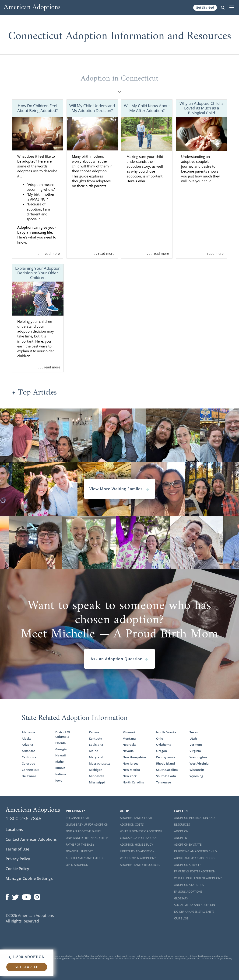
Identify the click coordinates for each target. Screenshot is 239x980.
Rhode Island (165, 763)
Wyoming (196, 776)
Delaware (29, 776)
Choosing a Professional (139, 838)
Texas (194, 732)
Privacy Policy (18, 859)
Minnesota (97, 776)
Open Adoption (77, 865)
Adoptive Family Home (136, 818)
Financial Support (79, 851)
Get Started (205, 7)
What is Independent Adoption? (198, 878)
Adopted (181, 838)
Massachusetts (100, 763)
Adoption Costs (132, 825)
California (29, 757)
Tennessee (163, 782)
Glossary (181, 898)
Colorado (28, 763)
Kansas (94, 732)
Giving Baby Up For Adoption (87, 825)
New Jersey (130, 763)
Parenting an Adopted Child (195, 851)
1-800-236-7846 (23, 818)
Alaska (27, 738)
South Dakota (166, 776)
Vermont (196, 745)
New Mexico (131, 770)
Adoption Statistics (189, 885)
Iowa (59, 780)
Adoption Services (188, 865)
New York (130, 776)
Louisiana (96, 745)
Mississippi (97, 782)
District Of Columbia (63, 734)
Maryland (96, 757)
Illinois (60, 768)
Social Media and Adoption (195, 905)
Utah (193, 738)
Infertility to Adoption (137, 851)
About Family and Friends (85, 858)
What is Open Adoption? (138, 858)
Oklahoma (164, 745)
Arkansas (28, 751)
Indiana (61, 774)
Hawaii (61, 755)
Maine (93, 751)
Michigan (96, 770)
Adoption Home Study (137, 845)
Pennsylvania (166, 757)
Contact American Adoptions (31, 839)
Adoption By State (188, 845)
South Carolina (167, 770)
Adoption (181, 831)
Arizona (27, 745)
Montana (129, 738)
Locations (14, 830)
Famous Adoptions (188, 892)
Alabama (28, 732)
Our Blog (181, 918)
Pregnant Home (78, 818)
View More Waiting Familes (119, 489)
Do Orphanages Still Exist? (194, 912)
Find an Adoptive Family (83, 831)
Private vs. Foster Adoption (195, 871)
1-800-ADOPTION (27, 957)
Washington (198, 757)
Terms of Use (17, 849)
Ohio (160, 738)
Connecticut (30, 770)
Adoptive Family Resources (140, 865)
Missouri (129, 732)
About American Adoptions (195, 858)
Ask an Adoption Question (119, 659)
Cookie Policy (17, 869)
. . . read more (49, 254)
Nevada (128, 751)
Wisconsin (197, 770)
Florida (61, 743)
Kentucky (95, 738)
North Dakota (166, 732)
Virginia (195, 751)
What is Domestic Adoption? (141, 831)
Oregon (162, 751)
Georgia (61, 749)
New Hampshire (134, 757)
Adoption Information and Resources (194, 821)
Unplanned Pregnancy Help (87, 838)
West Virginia (199, 763)
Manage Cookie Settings (29, 878)
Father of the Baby (80, 845)
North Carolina (134, 782)
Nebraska (130, 745)
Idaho (60, 762)
